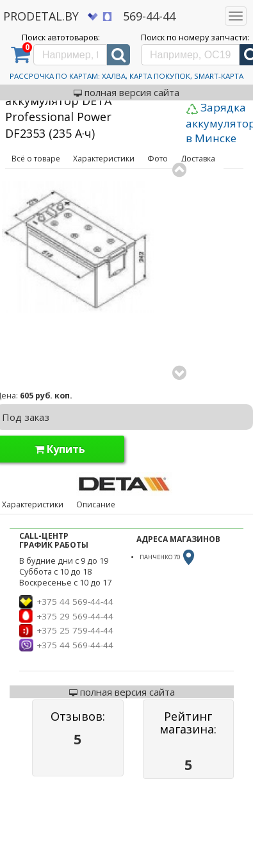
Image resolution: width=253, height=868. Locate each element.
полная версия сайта (126, 92)
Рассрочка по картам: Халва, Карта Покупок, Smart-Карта (126, 76)
